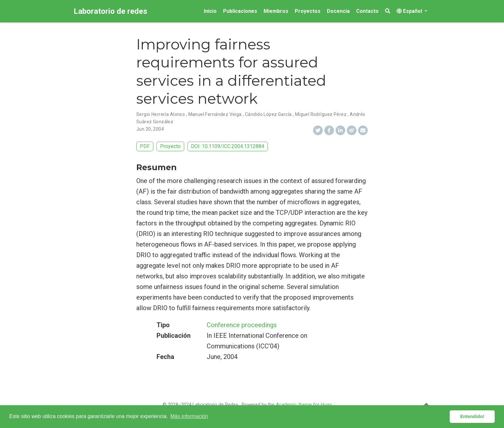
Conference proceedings (242, 325)
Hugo (326, 405)
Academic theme (294, 405)
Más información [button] (189, 416)
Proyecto (170, 146)
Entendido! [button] (472, 416)
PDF (145, 146)
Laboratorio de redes (110, 11)
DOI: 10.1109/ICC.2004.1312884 (228, 146)
